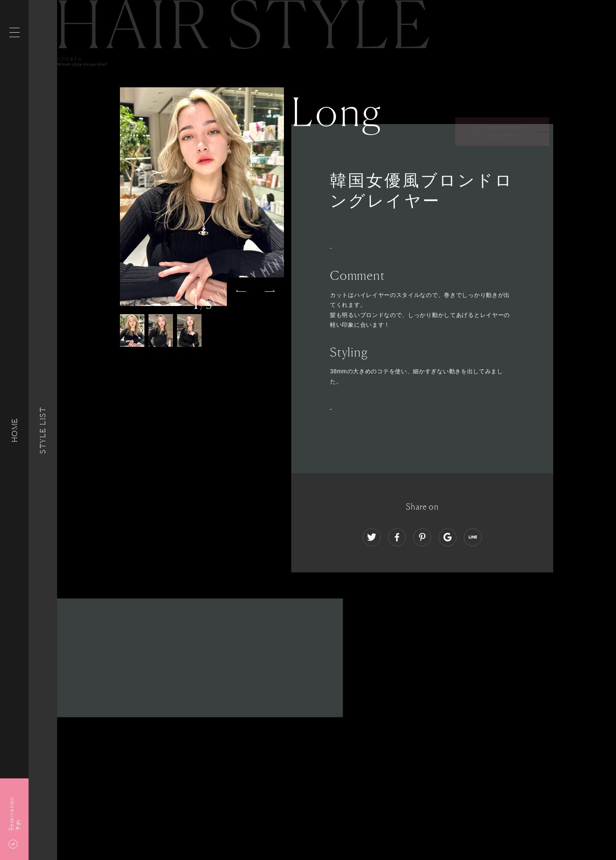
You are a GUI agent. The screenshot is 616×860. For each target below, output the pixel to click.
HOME (14, 430)
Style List (43, 430)
